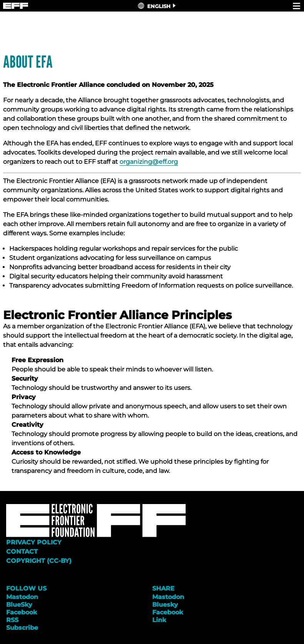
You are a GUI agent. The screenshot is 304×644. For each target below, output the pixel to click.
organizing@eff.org (149, 162)
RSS (12, 620)
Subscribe (22, 628)
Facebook (22, 612)
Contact (22, 552)
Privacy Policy (34, 542)
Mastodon (22, 597)
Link (159, 620)
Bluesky (165, 605)
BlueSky (19, 605)
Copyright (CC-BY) (39, 561)
